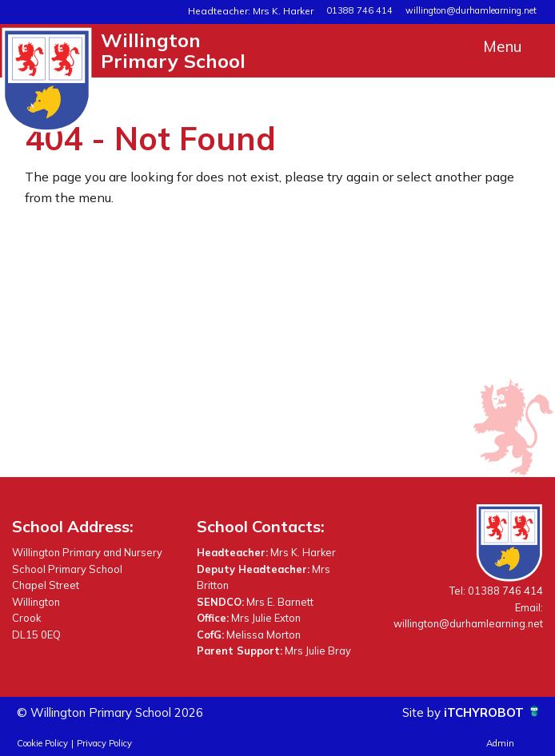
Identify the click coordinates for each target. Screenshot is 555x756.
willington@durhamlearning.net (471, 10)
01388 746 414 (359, 10)
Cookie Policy (42, 743)
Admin (500, 743)
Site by (416, 712)
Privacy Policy (104, 743)
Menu (503, 46)
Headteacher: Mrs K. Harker (258, 10)
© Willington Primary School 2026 (119, 712)
